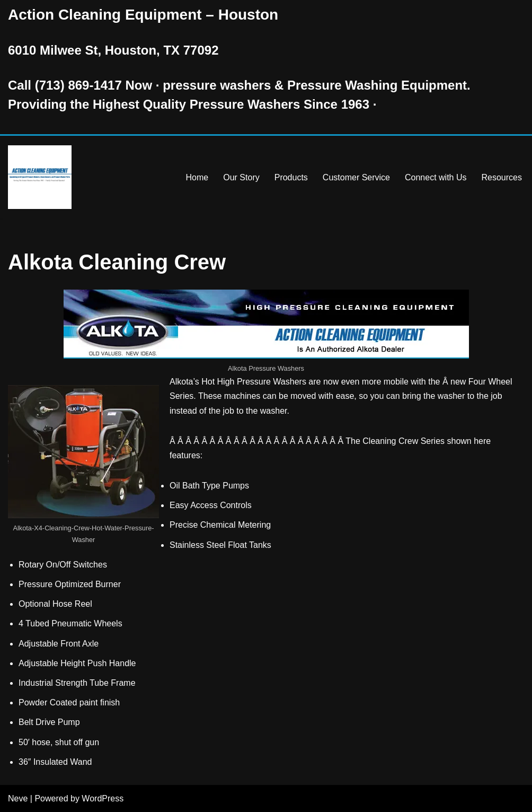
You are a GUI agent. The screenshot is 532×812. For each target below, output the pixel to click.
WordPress (103, 798)
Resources (502, 177)
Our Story (241, 177)
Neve (18, 798)
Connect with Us (436, 177)
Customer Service (356, 177)
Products (291, 177)
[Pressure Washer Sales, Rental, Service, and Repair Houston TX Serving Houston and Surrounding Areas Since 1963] (40, 177)
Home (197, 177)
